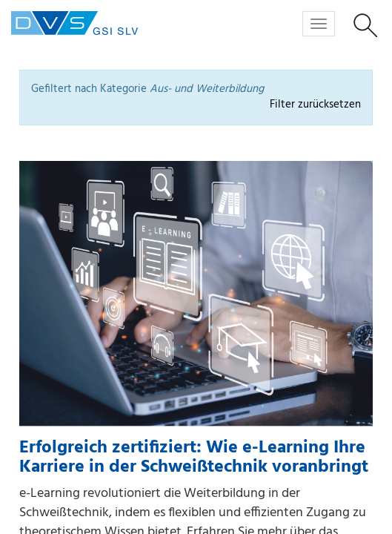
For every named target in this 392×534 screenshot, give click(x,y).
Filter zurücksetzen (315, 105)
